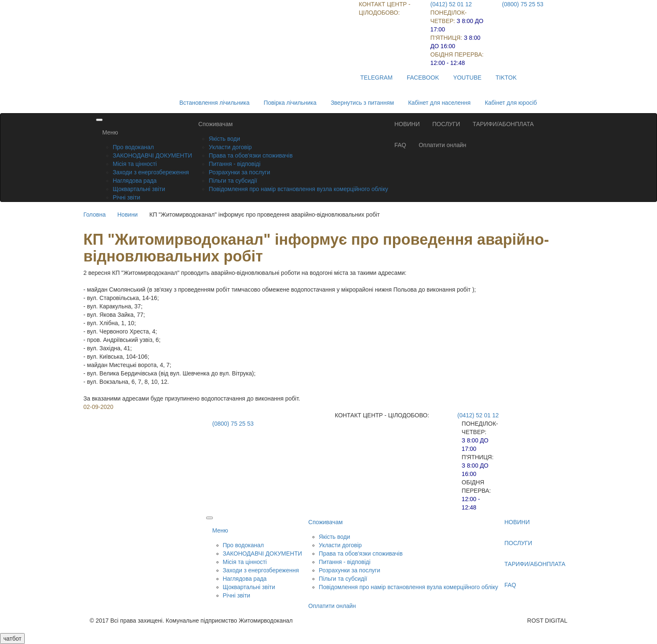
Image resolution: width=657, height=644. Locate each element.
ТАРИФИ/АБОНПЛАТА (503, 124)
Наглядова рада (135, 181)
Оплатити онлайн (442, 145)
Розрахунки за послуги (239, 172)
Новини (128, 215)
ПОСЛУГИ (446, 124)
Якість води (224, 139)
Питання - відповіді (234, 164)
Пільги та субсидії (233, 181)
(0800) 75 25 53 (523, 4)
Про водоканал (133, 147)
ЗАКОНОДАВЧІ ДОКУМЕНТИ (152, 155)
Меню (110, 132)
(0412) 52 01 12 (451, 4)
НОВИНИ (407, 124)
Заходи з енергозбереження (151, 172)
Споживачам (215, 124)
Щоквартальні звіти (139, 189)
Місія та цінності (135, 164)
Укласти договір (230, 147)
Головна (94, 215)
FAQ (400, 145)
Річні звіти (127, 197)
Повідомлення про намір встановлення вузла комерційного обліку (298, 189)
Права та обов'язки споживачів (251, 155)
